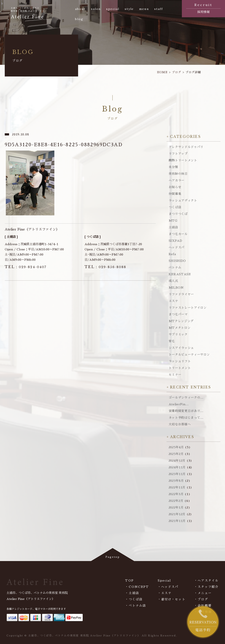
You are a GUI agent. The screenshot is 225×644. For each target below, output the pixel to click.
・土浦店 (132, 593)
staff (159, 9)
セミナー (175, 375)
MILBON (176, 288)
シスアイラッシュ (181, 348)
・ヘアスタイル (206, 580)
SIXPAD (175, 241)
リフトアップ (178, 154)
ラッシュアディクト (183, 200)
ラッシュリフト (180, 361)
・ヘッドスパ (168, 587)
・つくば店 (134, 599)
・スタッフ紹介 (206, 587)
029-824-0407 (26, 267)
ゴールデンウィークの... (186, 398)
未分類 (173, 167)
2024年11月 (177, 467)
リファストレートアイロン (188, 308)
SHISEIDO (177, 261)
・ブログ (201, 599)
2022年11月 (177, 487)
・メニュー (203, 593)
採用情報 (203, 8)
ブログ (177, 72)
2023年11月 (177, 474)
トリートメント (180, 368)
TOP (129, 580)
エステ (173, 301)
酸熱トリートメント (183, 160)
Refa (172, 254)
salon (96, 9)
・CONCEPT (137, 587)
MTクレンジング (181, 321)
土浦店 (173, 227)
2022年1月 (176, 507)
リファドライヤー (181, 294)
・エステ (165, 593)
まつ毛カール (178, 234)
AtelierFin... (179, 404)
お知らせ (175, 187)
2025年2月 (176, 454)
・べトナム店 (136, 606)
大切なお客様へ (180, 424)
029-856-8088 (105, 267)
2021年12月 (177, 514)
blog (79, 19)
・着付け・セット (172, 599)
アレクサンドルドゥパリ (186, 147)
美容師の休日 (178, 174)
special (113, 9)
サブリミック (178, 334)
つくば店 (175, 207)
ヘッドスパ (177, 247)
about (80, 9)
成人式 (173, 281)
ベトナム (175, 267)
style (129, 9)
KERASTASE (180, 274)
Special (164, 580)
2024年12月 (177, 461)
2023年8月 (176, 481)
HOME (162, 72)
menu (144, 9)
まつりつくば (178, 214)
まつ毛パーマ (178, 314)
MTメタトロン (180, 328)
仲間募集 (175, 194)
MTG (173, 221)
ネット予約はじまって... (186, 418)
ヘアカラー (177, 180)
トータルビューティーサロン (189, 355)
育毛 (172, 341)
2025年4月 (176, 447)
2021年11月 (177, 521)
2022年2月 (176, 501)
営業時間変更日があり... (186, 411)
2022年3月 (176, 494)
